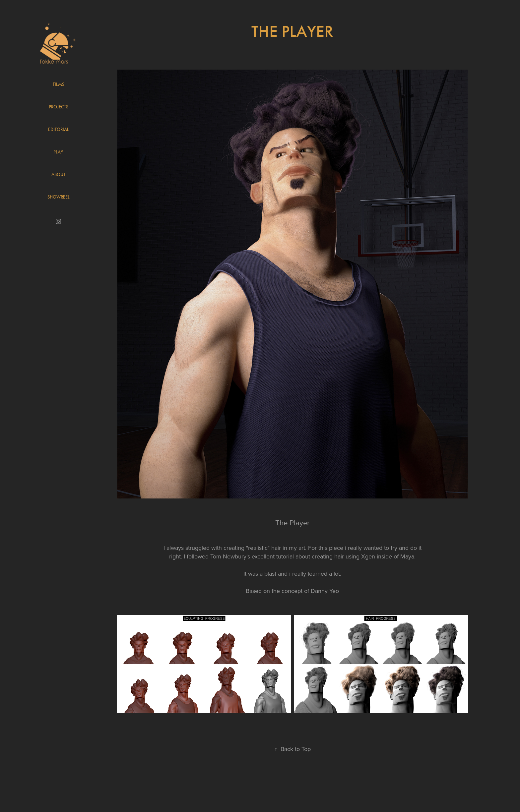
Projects (59, 107)
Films (59, 84)
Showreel (59, 197)
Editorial (59, 129)
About (58, 174)
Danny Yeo (325, 591)
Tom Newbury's (230, 556)
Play (58, 152)
